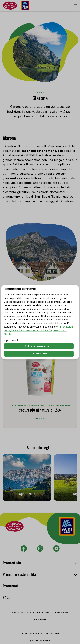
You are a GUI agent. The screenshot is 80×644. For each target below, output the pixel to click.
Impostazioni (11, 340)
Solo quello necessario (39, 346)
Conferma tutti (39, 353)
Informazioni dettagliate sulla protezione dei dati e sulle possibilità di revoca (38, 330)
